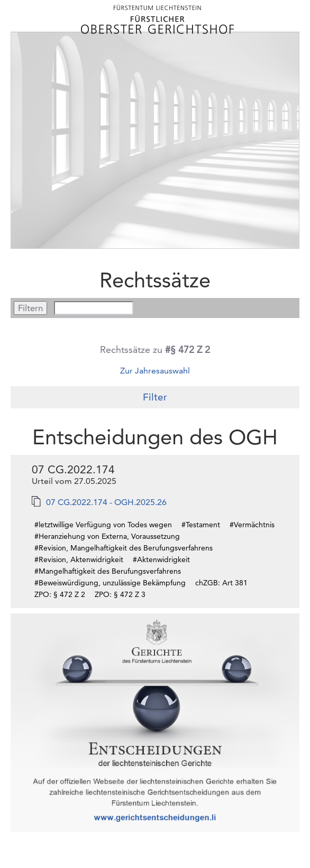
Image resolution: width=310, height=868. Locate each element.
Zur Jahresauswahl (155, 371)
